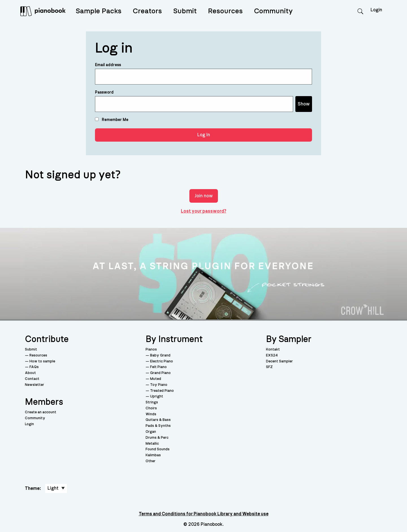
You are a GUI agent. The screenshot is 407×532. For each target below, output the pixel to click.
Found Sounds (158, 449)
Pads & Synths (158, 426)
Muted (156, 379)
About (30, 373)
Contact (32, 379)
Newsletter (34, 385)
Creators (147, 11)
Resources (225, 11)
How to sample (42, 361)
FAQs (34, 367)
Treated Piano (162, 391)
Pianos (151, 350)
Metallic (152, 444)
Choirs (151, 408)
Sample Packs (99, 11)
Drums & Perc (157, 438)
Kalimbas (153, 455)
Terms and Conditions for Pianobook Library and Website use (204, 514)
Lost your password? (204, 211)
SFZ (269, 367)
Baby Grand (160, 355)
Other (151, 461)
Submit (185, 11)
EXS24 (272, 355)
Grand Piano (160, 373)
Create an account (41, 412)
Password (104, 92)
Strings (152, 402)
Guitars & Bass (158, 420)
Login (29, 424)
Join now (204, 196)
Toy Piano (159, 385)
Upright (157, 396)
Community (273, 11)
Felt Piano (158, 367)
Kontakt (273, 350)
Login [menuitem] (376, 10)
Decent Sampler (279, 361)
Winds (151, 414)
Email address (108, 65)
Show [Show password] (304, 104)
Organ (151, 432)
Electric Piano (162, 361)
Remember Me (112, 120)
